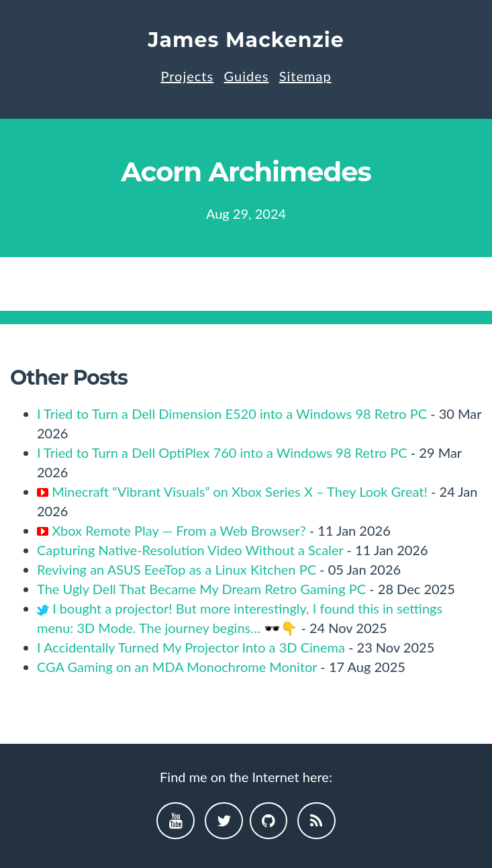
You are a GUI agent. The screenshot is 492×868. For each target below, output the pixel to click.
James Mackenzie (246, 40)
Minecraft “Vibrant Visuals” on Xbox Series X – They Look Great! (240, 491)
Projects (187, 76)
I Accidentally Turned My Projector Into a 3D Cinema (191, 647)
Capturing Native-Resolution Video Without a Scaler (190, 550)
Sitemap (305, 76)
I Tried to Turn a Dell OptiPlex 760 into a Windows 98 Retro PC (222, 452)
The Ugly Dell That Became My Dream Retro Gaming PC (201, 589)
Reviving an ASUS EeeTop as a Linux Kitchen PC (177, 569)
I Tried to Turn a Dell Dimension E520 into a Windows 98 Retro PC (232, 414)
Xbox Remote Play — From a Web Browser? (179, 530)
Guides (247, 76)
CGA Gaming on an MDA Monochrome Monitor (177, 667)
